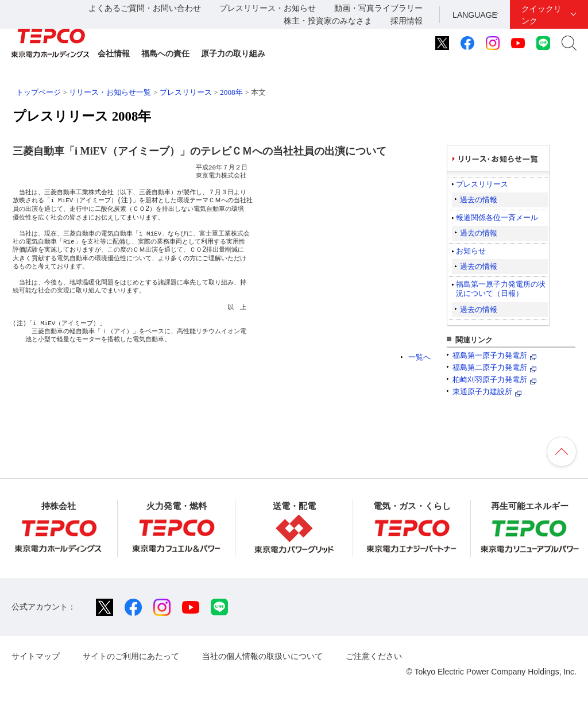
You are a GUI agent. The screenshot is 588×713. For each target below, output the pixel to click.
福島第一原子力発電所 (490, 355)
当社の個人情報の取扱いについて (262, 656)
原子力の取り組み (233, 53)
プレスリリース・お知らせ (268, 8)
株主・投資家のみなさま (328, 21)
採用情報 (407, 21)
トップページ (38, 92)
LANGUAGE (475, 15)
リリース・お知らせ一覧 (110, 92)
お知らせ (471, 251)
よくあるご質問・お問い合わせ (145, 8)
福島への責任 (165, 53)
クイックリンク (541, 15)
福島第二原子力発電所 (490, 367)
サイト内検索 (569, 43)
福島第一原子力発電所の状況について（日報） (501, 289)
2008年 (231, 92)
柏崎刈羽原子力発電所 (490, 379)
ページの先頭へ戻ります (562, 452)
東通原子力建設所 (482, 392)
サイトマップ (36, 656)
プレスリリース (186, 92)
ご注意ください (374, 656)
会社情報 (114, 53)
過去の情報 (479, 200)
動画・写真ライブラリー (378, 8)
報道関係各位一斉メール (497, 217)
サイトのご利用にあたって (131, 656)
